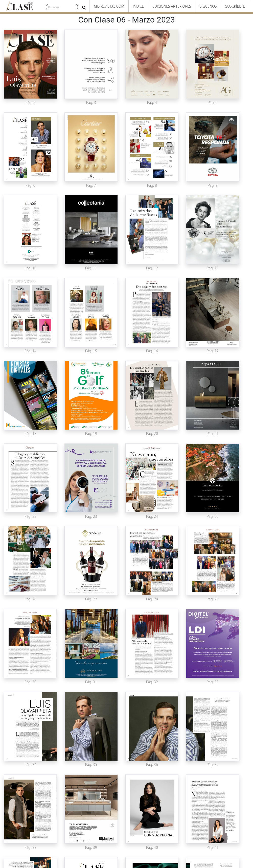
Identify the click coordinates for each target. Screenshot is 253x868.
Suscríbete (235, 6)
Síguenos (208, 6)
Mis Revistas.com (109, 6)
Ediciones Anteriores (172, 6)
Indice (138, 6)
